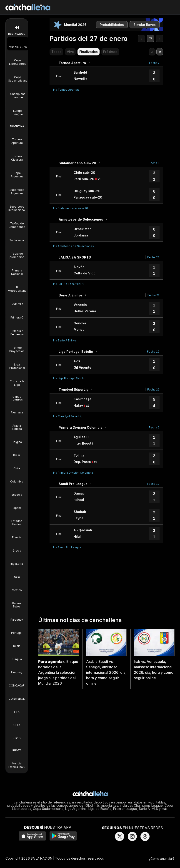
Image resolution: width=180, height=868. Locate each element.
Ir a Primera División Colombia (73, 473)
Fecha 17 (153, 484)
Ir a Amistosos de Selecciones (74, 246)
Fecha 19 (153, 352)
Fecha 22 (154, 295)
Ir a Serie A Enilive (65, 340)
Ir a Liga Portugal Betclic (69, 378)
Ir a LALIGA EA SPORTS (68, 284)
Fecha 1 (154, 427)
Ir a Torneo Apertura (66, 90)
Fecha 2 (154, 63)
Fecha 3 (154, 163)
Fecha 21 (153, 257)
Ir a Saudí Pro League (67, 547)
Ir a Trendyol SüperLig (68, 416)
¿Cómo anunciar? (162, 859)
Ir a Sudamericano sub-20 (71, 208)
